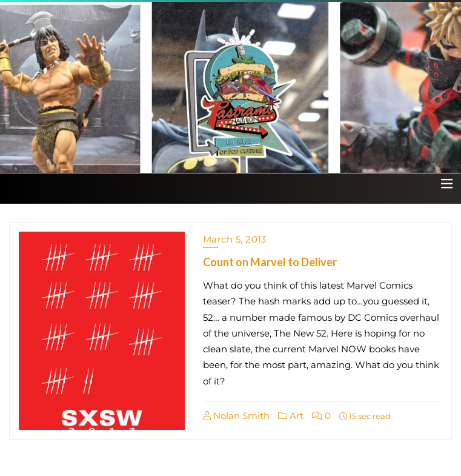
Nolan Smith (236, 416)
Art (291, 416)
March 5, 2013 (235, 239)
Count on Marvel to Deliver (270, 262)
